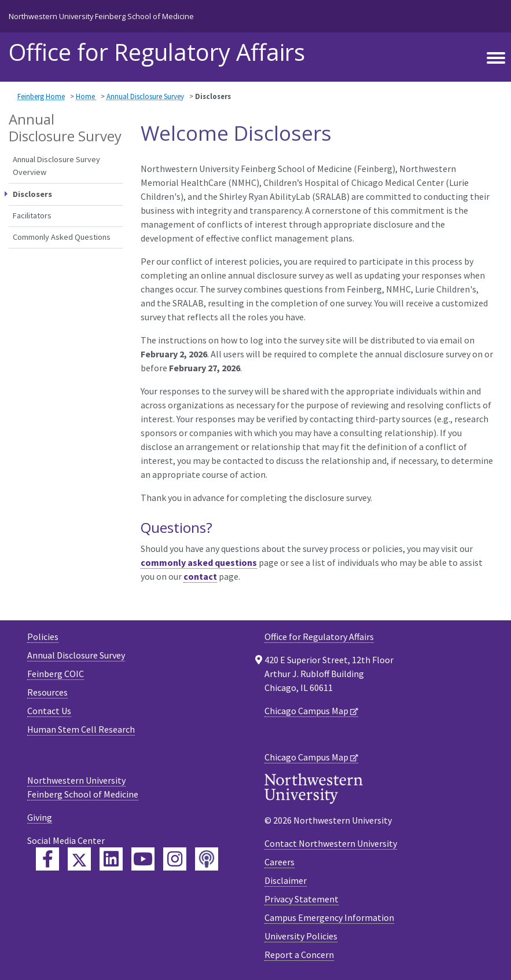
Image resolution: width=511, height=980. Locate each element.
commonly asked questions (199, 562)
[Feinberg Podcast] (207, 859)
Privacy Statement (302, 899)
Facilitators (32, 215)
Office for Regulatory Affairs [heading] (157, 52)
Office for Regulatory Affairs (319, 637)
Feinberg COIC (56, 674)
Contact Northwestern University (331, 843)
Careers (280, 862)
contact (200, 576)
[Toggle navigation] (496, 58)
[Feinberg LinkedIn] (111, 859)
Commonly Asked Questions (62, 237)
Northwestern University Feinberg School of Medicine (101, 16)
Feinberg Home (41, 96)
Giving (40, 817)
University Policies (301, 936)
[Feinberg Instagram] (175, 859)
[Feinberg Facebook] (47, 859)
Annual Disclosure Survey (145, 96)
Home (86, 96)
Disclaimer (286, 880)
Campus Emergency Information (329, 917)
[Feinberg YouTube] (143, 859)
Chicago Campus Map (306, 711)
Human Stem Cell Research (81, 729)
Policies (43, 637)
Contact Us (49, 711)
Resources (47, 692)
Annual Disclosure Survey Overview (56, 166)
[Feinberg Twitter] (79, 859)
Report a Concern (299, 955)
